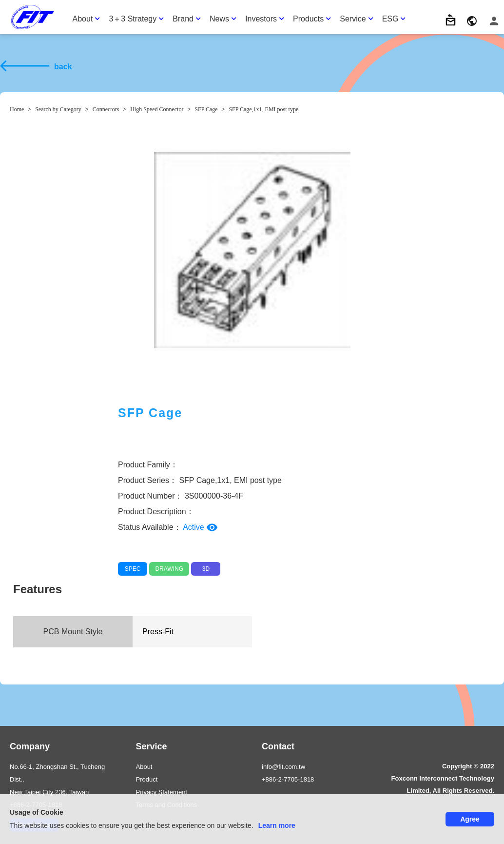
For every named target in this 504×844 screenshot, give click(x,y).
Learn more (277, 825)
